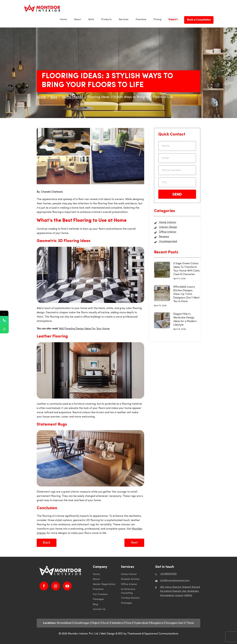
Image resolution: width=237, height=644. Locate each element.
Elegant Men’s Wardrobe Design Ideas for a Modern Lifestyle (185, 320)
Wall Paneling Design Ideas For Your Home (84, 329)
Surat (106, 623)
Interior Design (168, 227)
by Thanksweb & (134, 634)
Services (124, 20)
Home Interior (168, 222)
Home (63, 20)
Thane (190, 623)
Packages (98, 599)
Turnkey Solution (130, 598)
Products (106, 20)
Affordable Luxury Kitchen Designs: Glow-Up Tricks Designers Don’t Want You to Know (186, 294)
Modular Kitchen (130, 579)
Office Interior (168, 232)
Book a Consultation (199, 20)
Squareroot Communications (161, 634)
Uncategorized (168, 242)
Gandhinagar (82, 623)
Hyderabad (141, 623)
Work (91, 20)
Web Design (108, 634)
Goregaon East (175, 623)
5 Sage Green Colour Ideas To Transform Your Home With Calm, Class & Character (187, 269)
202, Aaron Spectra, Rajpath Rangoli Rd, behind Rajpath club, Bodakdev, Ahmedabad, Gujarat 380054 (180, 591)
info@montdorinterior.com (175, 581)
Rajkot (96, 623)
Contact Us (99, 609)
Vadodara (117, 623)
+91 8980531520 (168, 574)
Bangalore (157, 623)
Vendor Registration (104, 584)
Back (47, 543)
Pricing (157, 20)
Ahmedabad (64, 623)
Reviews (164, 237)
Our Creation (100, 594)
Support (173, 20)
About (78, 20)
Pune (128, 623)
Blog (95, 604)
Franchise (141, 20)
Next (134, 543)
